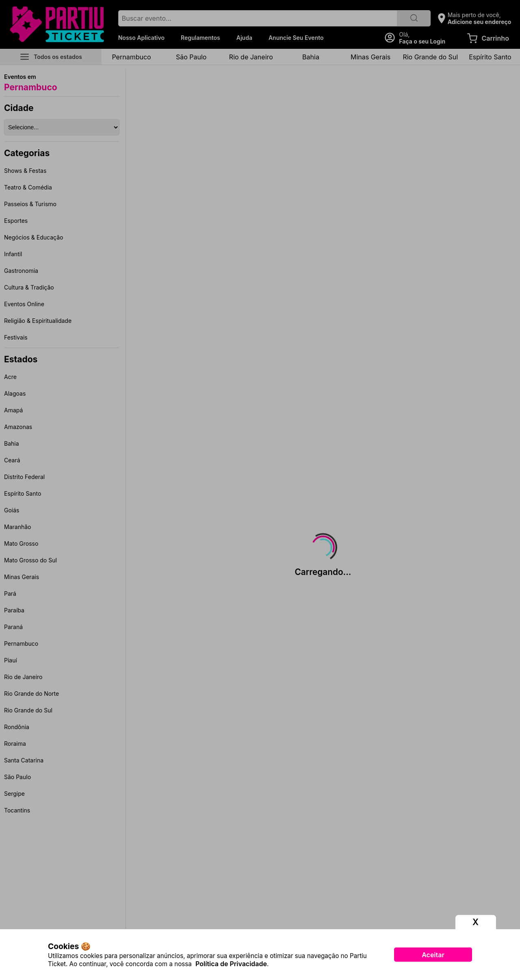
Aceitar (433, 955)
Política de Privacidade (231, 964)
